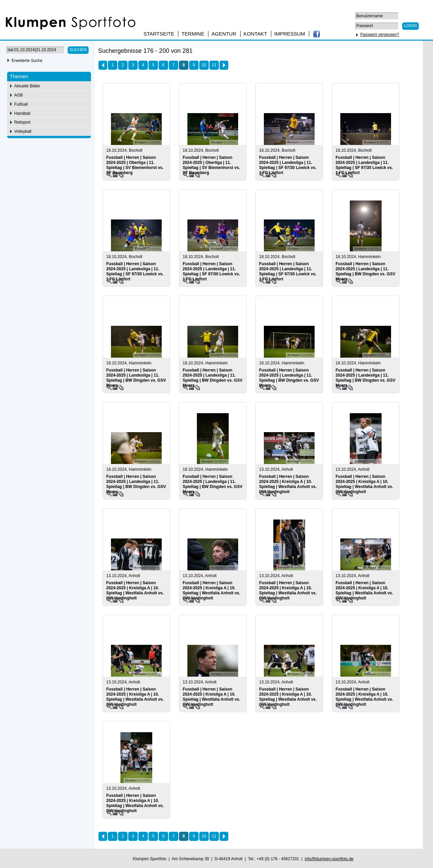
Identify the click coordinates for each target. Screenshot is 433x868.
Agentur (224, 34)
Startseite (159, 34)
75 (393, 52)
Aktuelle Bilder (27, 86)
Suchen (78, 50)
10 (204, 65)
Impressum (290, 34)
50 (383, 52)
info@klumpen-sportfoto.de (329, 859)
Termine (193, 34)
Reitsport (22, 122)
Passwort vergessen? (380, 35)
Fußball (21, 104)
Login (411, 26)
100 (404, 52)
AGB (18, 95)
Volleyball (23, 131)
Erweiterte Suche (27, 61)
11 (214, 65)
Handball (22, 113)
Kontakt (255, 34)
